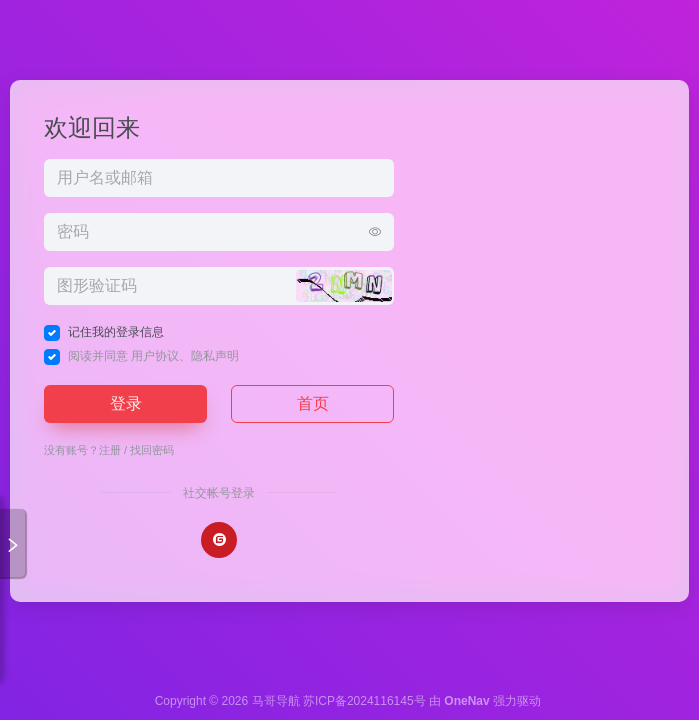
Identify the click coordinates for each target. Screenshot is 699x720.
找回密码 (152, 450)
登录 (126, 403)
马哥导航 (276, 701)
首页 (313, 403)
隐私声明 (215, 356)
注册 (110, 450)
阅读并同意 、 (153, 356)
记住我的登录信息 (116, 332)
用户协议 (155, 356)
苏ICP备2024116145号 (364, 701)
